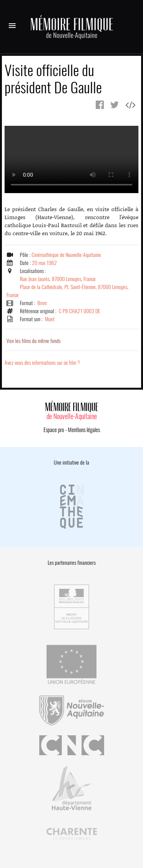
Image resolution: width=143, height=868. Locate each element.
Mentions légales (84, 430)
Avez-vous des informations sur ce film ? (42, 363)
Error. (71, 159)
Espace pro (54, 430)
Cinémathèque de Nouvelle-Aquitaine (66, 255)
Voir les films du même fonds (34, 341)
